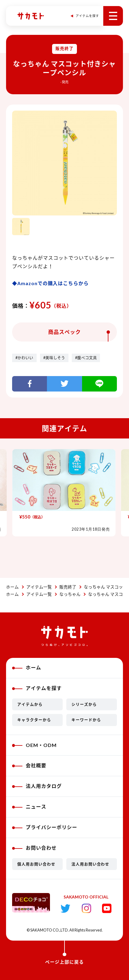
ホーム (12, 587)
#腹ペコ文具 (86, 358)
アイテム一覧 (39, 587)
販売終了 (68, 587)
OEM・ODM (34, 745)
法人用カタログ (37, 786)
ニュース (29, 807)
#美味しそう (54, 358)
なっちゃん (70, 594)
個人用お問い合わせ (36, 864)
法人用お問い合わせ (91, 864)
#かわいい (24, 358)
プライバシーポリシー (45, 827)
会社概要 (29, 765)
